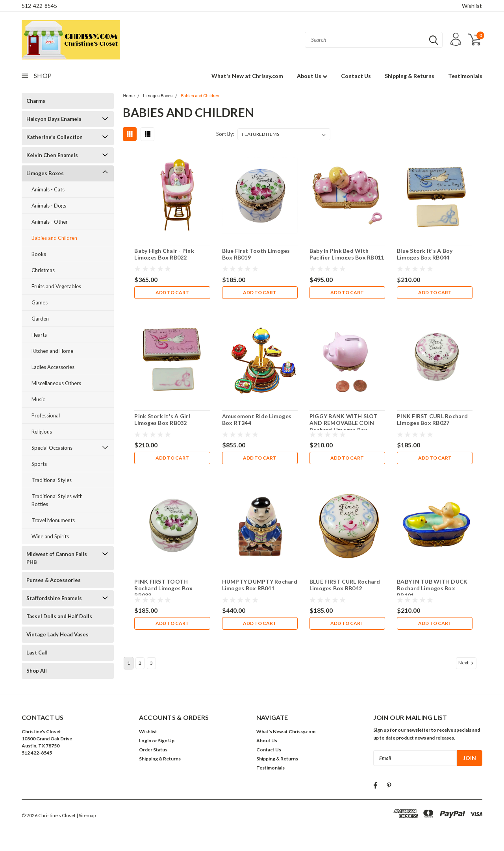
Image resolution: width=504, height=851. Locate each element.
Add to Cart (172, 292)
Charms (36, 101)
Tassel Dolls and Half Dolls (59, 616)
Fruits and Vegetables (56, 286)
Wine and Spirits (50, 536)
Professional (46, 415)
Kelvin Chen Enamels (52, 155)
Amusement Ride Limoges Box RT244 (257, 420)
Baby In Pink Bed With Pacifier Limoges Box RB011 (347, 254)
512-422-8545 (39, 6)
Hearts (39, 335)
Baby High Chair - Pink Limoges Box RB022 (164, 254)
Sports (39, 464)
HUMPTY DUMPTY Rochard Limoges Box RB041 (260, 585)
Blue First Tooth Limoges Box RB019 (256, 254)
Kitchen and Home (52, 351)
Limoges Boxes (45, 173)
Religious (42, 432)
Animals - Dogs (49, 206)
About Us (312, 76)
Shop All (37, 671)
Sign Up (166, 741)
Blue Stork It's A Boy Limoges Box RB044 (425, 254)
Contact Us (356, 76)
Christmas (43, 270)
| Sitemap (86, 815)
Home (129, 96)
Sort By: (225, 134)
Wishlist (472, 6)
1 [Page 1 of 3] (129, 663)
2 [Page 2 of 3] (140, 663)
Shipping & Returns (409, 76)
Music (38, 399)
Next (467, 663)
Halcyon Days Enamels (54, 119)
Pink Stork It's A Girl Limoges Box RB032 (162, 420)
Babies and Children (54, 238)
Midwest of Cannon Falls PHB (57, 558)
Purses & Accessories (54, 580)
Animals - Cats (48, 189)
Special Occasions (52, 448)
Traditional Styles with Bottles (57, 500)
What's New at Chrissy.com (247, 76)
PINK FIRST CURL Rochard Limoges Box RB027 (432, 420)
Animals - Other (50, 222)
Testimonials (465, 76)
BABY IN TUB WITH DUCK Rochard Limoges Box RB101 (432, 588)
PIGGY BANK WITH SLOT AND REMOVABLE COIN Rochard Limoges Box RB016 (344, 426)
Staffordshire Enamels (54, 598)
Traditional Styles (52, 480)
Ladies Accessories (53, 367)
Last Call (37, 653)
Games (40, 302)
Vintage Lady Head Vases (57, 634)
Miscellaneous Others (56, 383)
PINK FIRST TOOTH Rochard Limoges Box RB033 (163, 588)
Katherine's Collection (55, 137)
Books (39, 254)
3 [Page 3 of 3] (151, 663)
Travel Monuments (53, 520)
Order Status (153, 750)
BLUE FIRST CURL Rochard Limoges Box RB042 (345, 585)
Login (145, 741)
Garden (40, 319)
